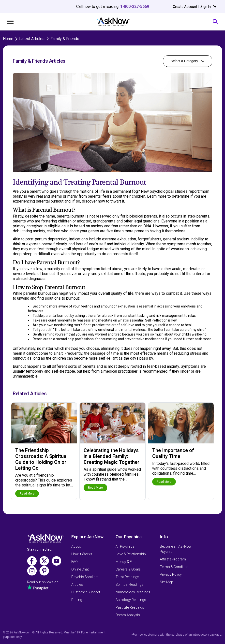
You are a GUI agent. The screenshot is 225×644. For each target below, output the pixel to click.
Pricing (77, 600)
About (76, 546)
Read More (27, 494)
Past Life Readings (130, 607)
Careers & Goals (128, 569)
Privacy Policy (171, 574)
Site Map (166, 582)
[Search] (215, 22)
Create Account (185, 7)
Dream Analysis (128, 615)
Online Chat (80, 569)
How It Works (82, 554)
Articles (77, 585)
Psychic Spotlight (85, 577)
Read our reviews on (43, 582)
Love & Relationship (131, 554)
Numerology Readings (133, 592)
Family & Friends (65, 39)
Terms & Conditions (175, 567)
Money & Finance (129, 562)
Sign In (208, 7)
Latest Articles (32, 39)
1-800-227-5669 (135, 7)
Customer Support (86, 592)
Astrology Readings (131, 600)
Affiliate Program (173, 559)
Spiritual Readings (129, 585)
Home (8, 39)
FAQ (75, 562)
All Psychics (125, 546)
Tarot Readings (127, 577)
